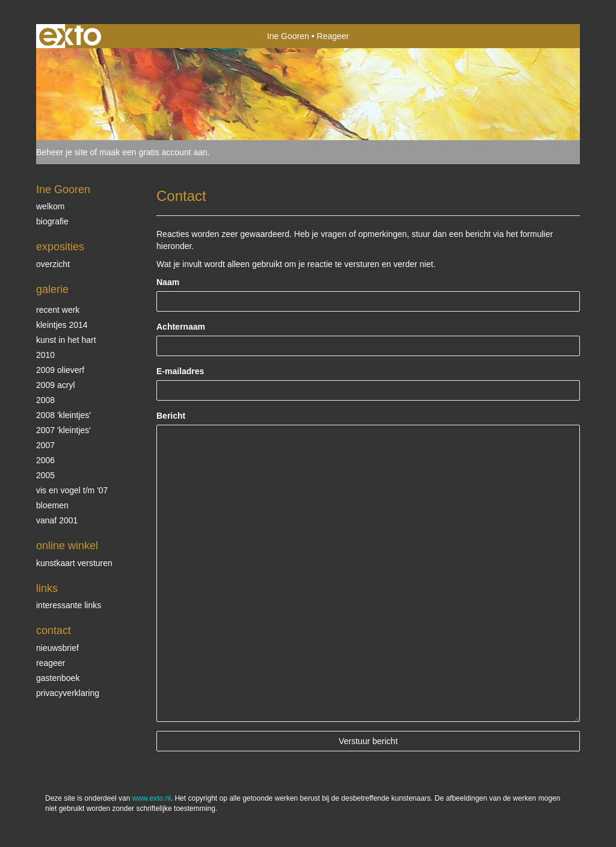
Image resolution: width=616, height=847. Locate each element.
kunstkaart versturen (74, 563)
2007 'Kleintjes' (63, 430)
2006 (45, 460)
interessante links (69, 605)
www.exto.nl (152, 798)
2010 (45, 355)
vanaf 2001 (57, 520)
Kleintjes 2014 (62, 325)
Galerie (52, 289)
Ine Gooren (288, 36)
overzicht (53, 264)
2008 (45, 400)
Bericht (171, 416)
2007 (45, 445)
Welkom (50, 206)
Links (47, 588)
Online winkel (67, 546)
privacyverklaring (68, 693)
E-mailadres (180, 371)
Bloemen (52, 505)
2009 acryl (56, 385)
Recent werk (58, 310)
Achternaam (181, 327)
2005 (45, 475)
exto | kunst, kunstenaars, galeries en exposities (70, 36)
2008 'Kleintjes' (63, 415)
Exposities (60, 247)
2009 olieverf (60, 370)
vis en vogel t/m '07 (72, 490)
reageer (51, 663)
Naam (168, 282)
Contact (54, 630)
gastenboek (58, 678)
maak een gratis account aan (153, 152)
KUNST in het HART (66, 340)
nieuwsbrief (57, 648)
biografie (52, 221)
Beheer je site (62, 152)
